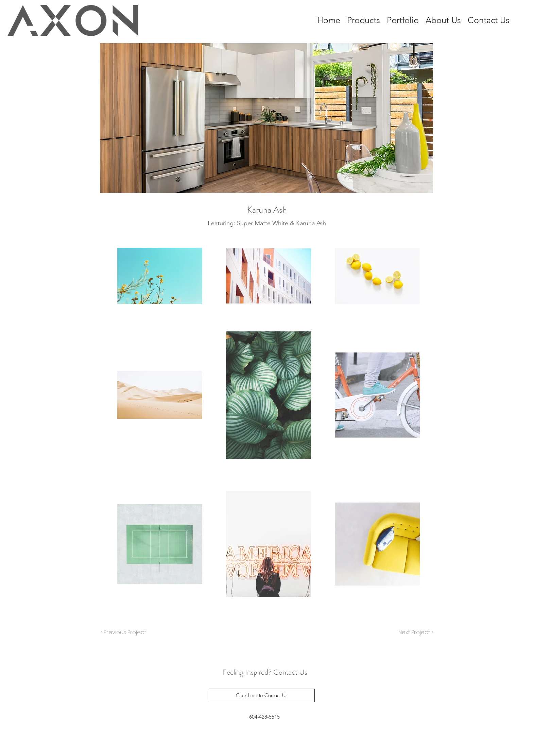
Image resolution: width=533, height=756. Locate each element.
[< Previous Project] (124, 632)
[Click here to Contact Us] (262, 695)
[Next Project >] (415, 632)
